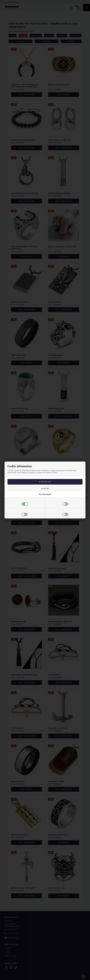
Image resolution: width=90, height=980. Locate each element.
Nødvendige (25, 503)
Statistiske (65, 513)
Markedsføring (65, 503)
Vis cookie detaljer (45, 494)
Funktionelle (25, 513)
